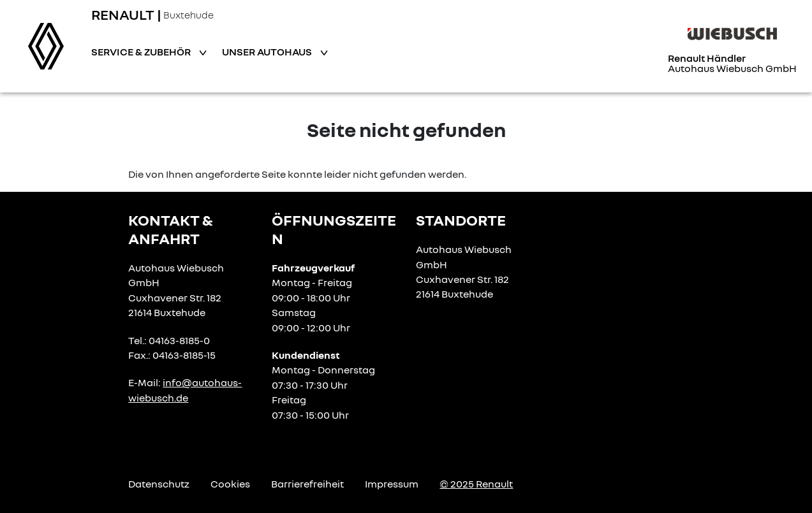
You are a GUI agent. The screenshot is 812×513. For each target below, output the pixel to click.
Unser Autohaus (268, 52)
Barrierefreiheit (307, 484)
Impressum (392, 484)
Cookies (230, 484)
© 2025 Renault (476, 484)
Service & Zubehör (142, 52)
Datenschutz (159, 484)
